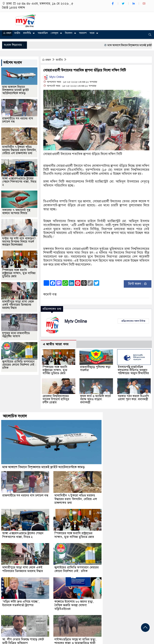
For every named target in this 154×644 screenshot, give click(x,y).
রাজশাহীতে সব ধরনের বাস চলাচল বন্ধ (18, 120)
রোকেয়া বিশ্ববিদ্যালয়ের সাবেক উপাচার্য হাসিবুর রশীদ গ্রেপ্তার (56, 399)
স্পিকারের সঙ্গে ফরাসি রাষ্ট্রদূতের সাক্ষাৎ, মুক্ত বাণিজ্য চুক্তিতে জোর (55, 370)
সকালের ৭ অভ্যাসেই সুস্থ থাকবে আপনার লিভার (16, 212)
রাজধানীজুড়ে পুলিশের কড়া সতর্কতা (95, 369)
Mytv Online (54, 77)
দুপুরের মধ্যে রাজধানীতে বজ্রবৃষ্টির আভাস (16, 335)
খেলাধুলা (54, 33)
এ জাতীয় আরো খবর (56, 344)
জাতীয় (17, 33)
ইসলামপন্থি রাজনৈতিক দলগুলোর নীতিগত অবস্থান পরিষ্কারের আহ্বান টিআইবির (133, 370)
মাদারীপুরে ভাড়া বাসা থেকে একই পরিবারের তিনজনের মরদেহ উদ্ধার (18, 305)
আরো (92, 33)
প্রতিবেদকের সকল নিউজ (133, 321)
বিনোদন (69, 33)
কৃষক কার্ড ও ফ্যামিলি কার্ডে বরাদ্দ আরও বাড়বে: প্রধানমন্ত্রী (95, 399)
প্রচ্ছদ (7, 33)
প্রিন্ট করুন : (138, 284)
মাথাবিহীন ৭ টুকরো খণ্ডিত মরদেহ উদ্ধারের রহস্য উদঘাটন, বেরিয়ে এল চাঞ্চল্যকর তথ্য (19, 150)
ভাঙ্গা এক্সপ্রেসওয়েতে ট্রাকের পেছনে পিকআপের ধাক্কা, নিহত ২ (19, 182)
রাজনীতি (27, 33)
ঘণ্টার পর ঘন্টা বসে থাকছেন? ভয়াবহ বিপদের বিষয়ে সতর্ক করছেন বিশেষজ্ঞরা (19, 242)
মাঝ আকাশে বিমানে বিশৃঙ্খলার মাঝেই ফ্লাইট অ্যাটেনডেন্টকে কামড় (15, 90)
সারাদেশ (83, 33)
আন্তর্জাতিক (43, 33)
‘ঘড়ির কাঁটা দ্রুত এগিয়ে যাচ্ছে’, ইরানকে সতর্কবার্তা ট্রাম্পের (21, 603)
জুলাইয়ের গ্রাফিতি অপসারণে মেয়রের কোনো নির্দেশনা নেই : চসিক (19, 365)
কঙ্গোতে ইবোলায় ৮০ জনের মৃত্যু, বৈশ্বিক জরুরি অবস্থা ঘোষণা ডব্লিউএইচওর (74, 605)
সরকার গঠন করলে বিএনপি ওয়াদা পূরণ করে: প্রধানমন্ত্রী (133, 398)
